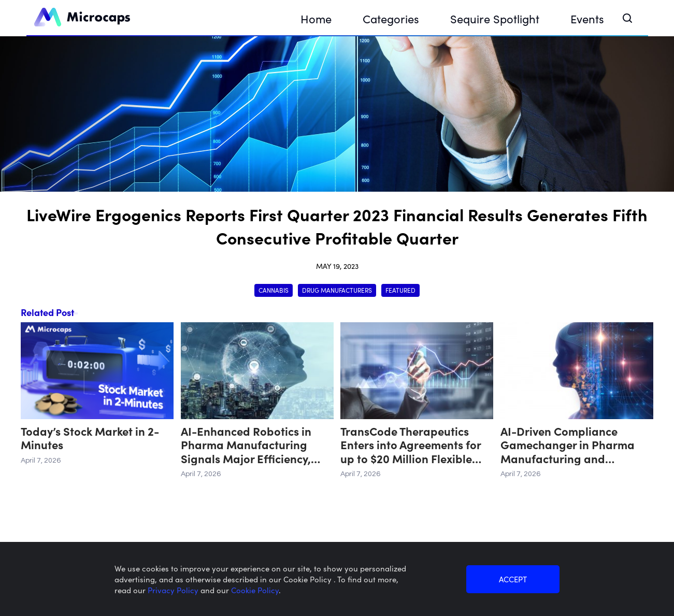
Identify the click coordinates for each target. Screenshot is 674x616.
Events (587, 18)
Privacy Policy (174, 590)
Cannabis (274, 290)
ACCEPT (513, 579)
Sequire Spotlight (495, 18)
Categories (391, 18)
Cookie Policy (255, 590)
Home (316, 18)
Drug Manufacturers (337, 290)
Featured (400, 290)
